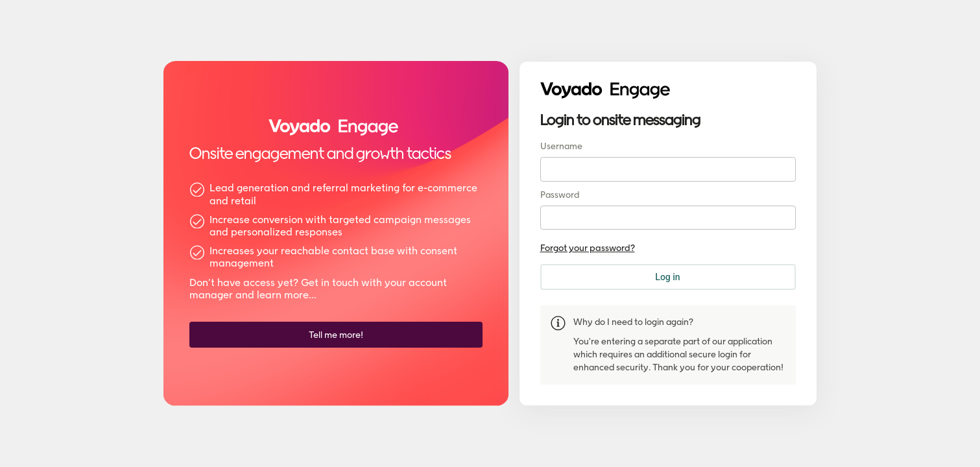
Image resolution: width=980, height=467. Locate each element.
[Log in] (668, 277)
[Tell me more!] (336, 335)
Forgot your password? (588, 248)
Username (561, 146)
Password (560, 195)
